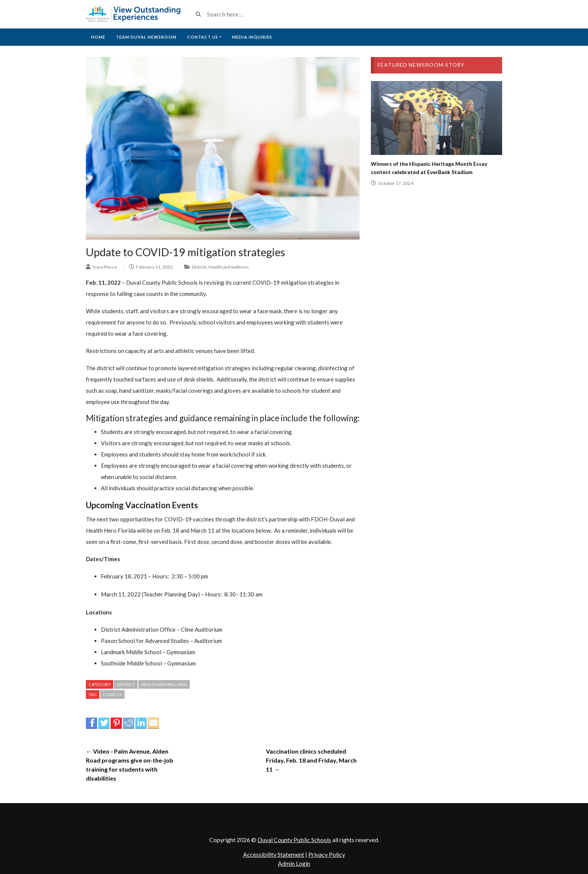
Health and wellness (229, 267)
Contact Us (203, 37)
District (199, 267)
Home (98, 37)
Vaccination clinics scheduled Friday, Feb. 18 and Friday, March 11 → (311, 760)
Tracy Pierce (105, 267)
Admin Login (294, 863)
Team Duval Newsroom (146, 37)
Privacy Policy (327, 854)
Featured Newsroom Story (421, 65)
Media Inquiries (252, 37)
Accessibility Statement (274, 854)
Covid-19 (112, 695)
